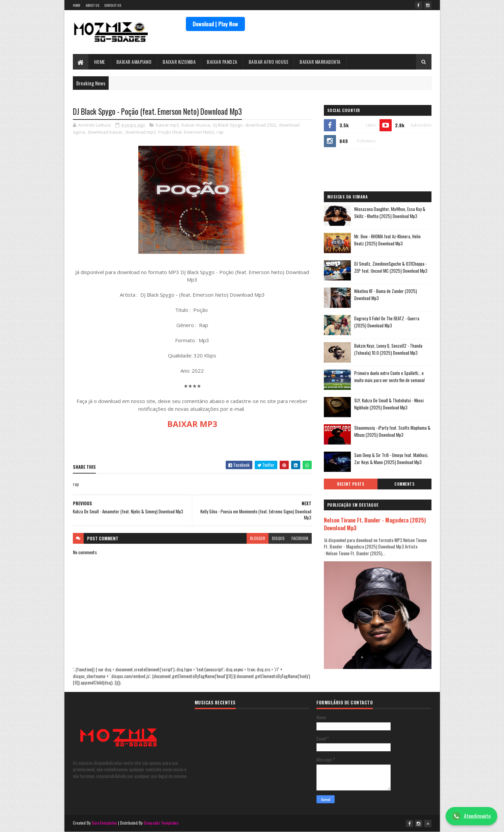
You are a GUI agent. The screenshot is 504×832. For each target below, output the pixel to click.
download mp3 (140, 132)
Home (77, 5)
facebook (300, 538)
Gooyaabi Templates (161, 823)
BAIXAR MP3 (192, 424)
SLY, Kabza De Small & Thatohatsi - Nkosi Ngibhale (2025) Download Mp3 (389, 404)
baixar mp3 (167, 125)
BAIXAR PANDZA (222, 62)
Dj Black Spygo (228, 125)
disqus (278, 538)
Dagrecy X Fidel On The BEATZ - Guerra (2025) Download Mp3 (387, 322)
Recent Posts (351, 484)
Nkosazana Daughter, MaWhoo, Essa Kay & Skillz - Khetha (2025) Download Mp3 (390, 212)
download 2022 (261, 125)
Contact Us (113, 5)
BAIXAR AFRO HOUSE (269, 62)
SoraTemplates (105, 823)
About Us (92, 5)
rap (220, 132)
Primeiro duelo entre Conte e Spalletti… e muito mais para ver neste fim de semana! (389, 377)
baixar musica (196, 125)
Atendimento (471, 816)
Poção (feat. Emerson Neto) (186, 132)
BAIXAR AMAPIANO (134, 62)
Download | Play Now (215, 24)
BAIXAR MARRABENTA (320, 62)
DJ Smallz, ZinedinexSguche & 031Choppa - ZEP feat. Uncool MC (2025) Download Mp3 (391, 267)
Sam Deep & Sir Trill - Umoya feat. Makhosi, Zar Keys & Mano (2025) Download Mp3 (391, 459)
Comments (404, 484)
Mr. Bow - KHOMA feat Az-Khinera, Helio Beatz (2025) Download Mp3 (387, 240)
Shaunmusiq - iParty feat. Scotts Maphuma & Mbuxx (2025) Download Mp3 (392, 431)
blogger (258, 538)
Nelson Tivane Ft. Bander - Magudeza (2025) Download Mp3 (375, 524)
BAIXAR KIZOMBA (179, 62)
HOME (100, 62)
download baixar (105, 132)
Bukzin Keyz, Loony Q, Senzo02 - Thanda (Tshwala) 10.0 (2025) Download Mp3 (388, 349)
